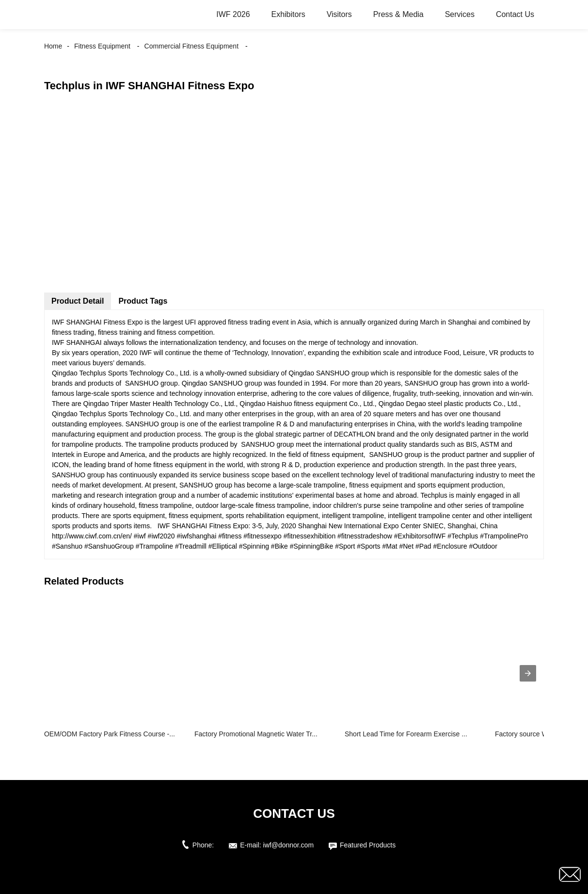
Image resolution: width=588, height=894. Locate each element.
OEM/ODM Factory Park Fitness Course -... (110, 734)
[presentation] (528, 673)
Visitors (339, 14)
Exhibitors (288, 14)
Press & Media (398, 14)
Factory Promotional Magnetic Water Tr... (256, 734)
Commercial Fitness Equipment (192, 46)
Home (53, 46)
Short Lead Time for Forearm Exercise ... (406, 734)
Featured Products (368, 845)
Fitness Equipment (102, 46)
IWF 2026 (233, 14)
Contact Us (515, 14)
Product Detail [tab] (78, 301)
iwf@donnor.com (288, 845)
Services (460, 14)
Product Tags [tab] (143, 301)
